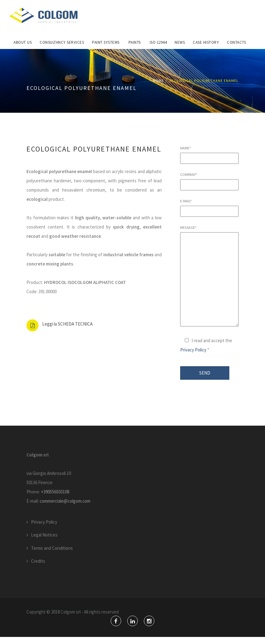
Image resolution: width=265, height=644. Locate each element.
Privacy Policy (193, 357)
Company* (209, 187)
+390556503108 (55, 499)
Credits (38, 568)
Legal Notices (44, 542)
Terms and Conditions (52, 555)
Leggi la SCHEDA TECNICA (67, 331)
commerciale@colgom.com (65, 508)
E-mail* (209, 213)
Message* (209, 284)
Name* (209, 160)
